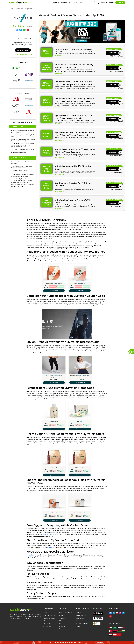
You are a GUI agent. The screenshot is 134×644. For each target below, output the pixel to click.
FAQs (44, 621)
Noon (61, 624)
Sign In (111, 3)
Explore (63, 3)
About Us (46, 613)
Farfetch (62, 615)
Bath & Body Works (66, 613)
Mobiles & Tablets (82, 624)
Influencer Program (49, 615)
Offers (55, 3)
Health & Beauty (48, 534)
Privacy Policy (47, 629)
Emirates (62, 626)
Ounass (62, 618)
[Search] (83, 3)
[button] (75, 55)
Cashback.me (33, 555)
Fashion (79, 613)
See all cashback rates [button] (23, 55)
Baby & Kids (80, 618)
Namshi (62, 629)
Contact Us (46, 624)
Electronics (80, 621)
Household (80, 629)
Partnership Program (50, 618)
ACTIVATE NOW (23, 50)
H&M (61, 621)
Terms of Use (47, 626)
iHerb (49, 547)
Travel (78, 626)
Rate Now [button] (30, 26)
